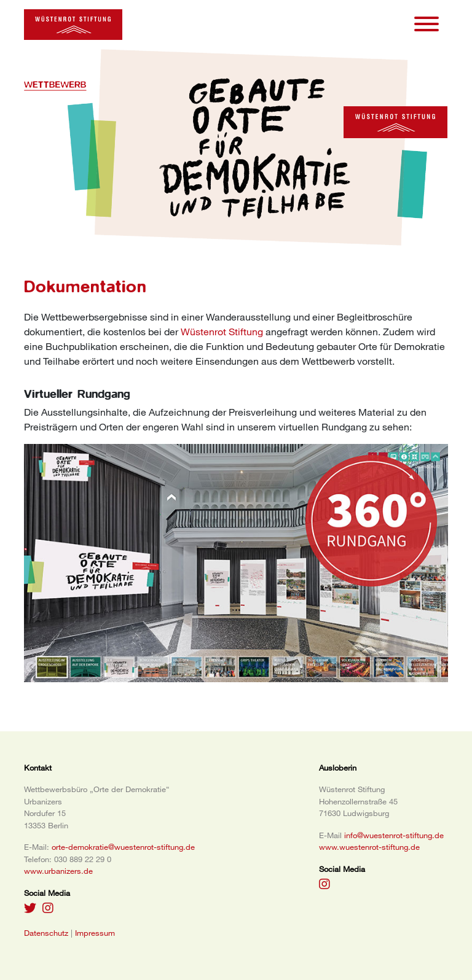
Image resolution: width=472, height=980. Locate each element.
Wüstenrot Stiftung (222, 332)
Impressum (95, 933)
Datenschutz (46, 933)
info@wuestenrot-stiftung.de (394, 835)
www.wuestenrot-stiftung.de (369, 847)
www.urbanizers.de (58, 871)
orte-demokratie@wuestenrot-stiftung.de (123, 847)
